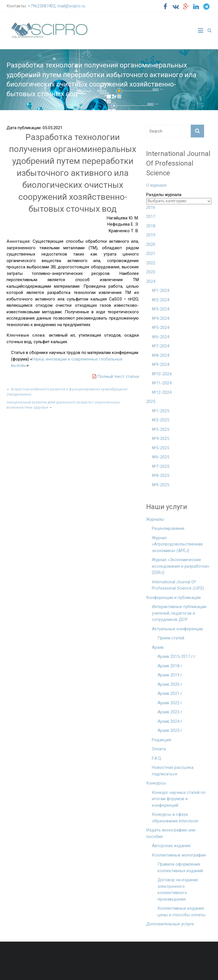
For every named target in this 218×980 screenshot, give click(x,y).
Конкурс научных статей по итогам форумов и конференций (179, 799)
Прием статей (171, 638)
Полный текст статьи (116, 376)
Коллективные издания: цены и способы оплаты (182, 912)
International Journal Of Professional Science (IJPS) (178, 585)
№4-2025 (161, 438)
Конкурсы (156, 783)
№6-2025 (161, 457)
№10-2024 (162, 374)
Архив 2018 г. (170, 666)
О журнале (156, 185)
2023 (151, 272)
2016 (151, 207)
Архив (158, 647)
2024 (151, 281)
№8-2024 (161, 355)
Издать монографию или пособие (171, 833)
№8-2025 (161, 475)
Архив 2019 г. (170, 675)
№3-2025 (161, 429)
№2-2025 (161, 420)
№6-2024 (161, 337)
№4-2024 (161, 318)
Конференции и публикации (173, 598)
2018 (151, 226)
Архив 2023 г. (170, 712)
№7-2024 (161, 346)
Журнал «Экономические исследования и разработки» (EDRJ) (181, 566)
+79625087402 (42, 6)
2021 (151, 254)
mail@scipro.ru (71, 6)
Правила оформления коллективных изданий (180, 867)
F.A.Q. (157, 758)
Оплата (159, 749)
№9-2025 (161, 485)
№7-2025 (161, 466)
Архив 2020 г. (170, 684)
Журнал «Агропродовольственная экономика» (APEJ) (177, 544)
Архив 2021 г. (170, 693)
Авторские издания (171, 846)
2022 (151, 263)
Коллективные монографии (179, 855)
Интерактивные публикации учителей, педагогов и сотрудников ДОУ (179, 613)
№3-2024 (161, 309)
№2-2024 (161, 300)
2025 (151, 402)
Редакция (162, 740)
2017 (151, 217)
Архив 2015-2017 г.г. (177, 656)
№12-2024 (162, 392)
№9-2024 (161, 365)
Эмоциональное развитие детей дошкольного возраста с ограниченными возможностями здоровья (63, 405)
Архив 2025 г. (170, 730)
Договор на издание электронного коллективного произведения (178, 890)
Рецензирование (168, 528)
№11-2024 (162, 383)
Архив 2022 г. (170, 703)
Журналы (155, 519)
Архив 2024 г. (170, 721)
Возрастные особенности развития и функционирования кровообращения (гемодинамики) (67, 392)
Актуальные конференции (177, 629)
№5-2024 (161, 328)
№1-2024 (161, 291)
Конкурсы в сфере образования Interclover (175, 818)
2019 (151, 235)
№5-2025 (161, 448)
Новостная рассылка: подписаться (173, 771)
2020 (151, 244)
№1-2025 (161, 411)
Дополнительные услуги (170, 924)
